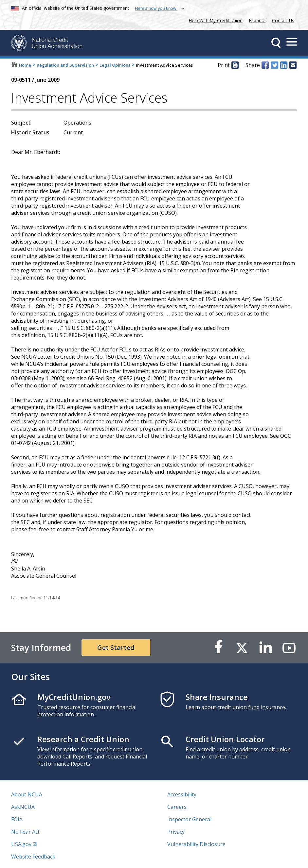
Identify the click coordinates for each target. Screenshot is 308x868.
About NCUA (27, 794)
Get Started (116, 647)
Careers (177, 807)
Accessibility (182, 794)
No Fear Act (25, 832)
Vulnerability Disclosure (196, 844)
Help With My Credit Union (214, 20)
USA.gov (21, 844)
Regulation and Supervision (65, 65)
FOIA (17, 819)
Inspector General (189, 819)
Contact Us (283, 20)
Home (25, 65)
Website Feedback (33, 857)
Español (257, 20)
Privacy (176, 832)
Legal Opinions (115, 65)
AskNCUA (23, 807)
